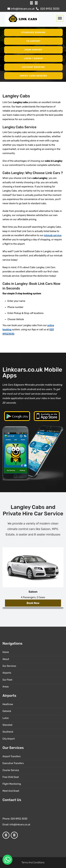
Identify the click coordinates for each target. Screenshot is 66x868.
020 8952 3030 (47, 9)
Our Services (9, 666)
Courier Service (11, 770)
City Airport (9, 739)
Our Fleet (7, 680)
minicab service (53, 235)
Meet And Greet (11, 791)
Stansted (7, 725)
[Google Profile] (36, 3)
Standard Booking (33, 32)
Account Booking (33, 67)
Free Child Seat (11, 777)
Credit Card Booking (33, 76)
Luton (6, 718)
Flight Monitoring (12, 784)
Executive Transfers (13, 763)
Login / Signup (33, 58)
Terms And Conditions (33, 863)
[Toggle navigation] (60, 18)
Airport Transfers (12, 756)
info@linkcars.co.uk (21, 9)
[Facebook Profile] (31, 3)
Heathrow (8, 704)
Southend (8, 732)
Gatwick (7, 711)
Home (6, 652)
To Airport (33, 41)
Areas (6, 687)
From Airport (33, 50)
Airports (7, 673)
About (6, 659)
